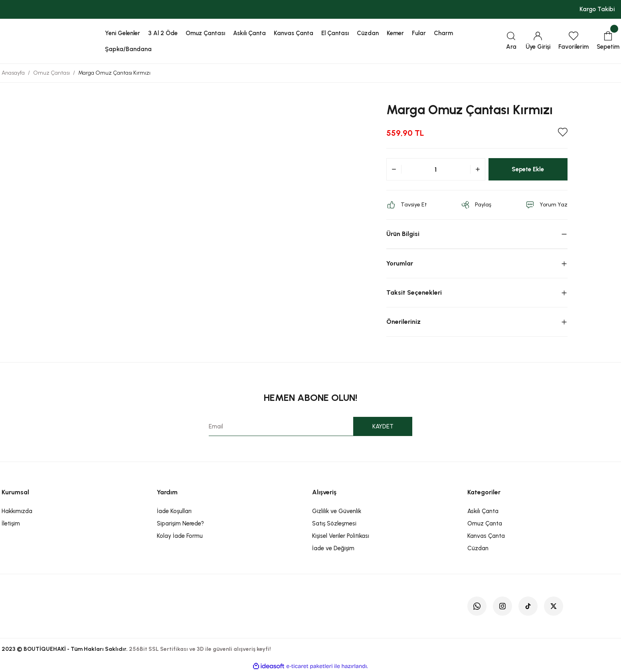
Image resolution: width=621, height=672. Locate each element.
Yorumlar (400, 263)
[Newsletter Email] (311, 426)
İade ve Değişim (333, 548)
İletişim (11, 523)
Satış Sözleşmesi (334, 523)
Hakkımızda (17, 511)
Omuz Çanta (485, 523)
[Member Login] (538, 41)
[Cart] (608, 41)
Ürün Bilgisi (403, 234)
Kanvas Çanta (486, 536)
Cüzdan (478, 548)
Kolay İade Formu (180, 536)
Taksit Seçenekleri (414, 292)
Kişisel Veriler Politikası (341, 536)
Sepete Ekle (528, 169)
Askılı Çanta (483, 511)
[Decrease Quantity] (394, 169)
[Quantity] (436, 169)
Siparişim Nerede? (180, 523)
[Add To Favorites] (563, 132)
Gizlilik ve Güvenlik (337, 511)
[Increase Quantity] (478, 169)
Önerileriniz (403, 322)
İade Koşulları (174, 511)
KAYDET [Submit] (383, 426)
